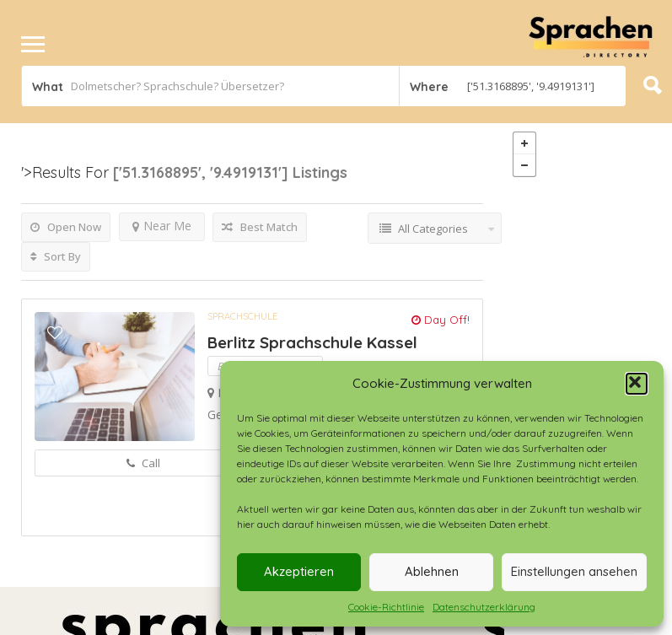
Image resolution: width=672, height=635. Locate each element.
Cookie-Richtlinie (386, 607)
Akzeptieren (299, 571)
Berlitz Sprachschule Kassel (312, 342)
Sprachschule (242, 316)
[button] (637, 384)
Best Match (260, 227)
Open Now (66, 227)
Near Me (162, 226)
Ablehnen (432, 571)
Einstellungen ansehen (574, 571)
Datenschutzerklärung (484, 607)
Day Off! (441, 320)
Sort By (56, 256)
